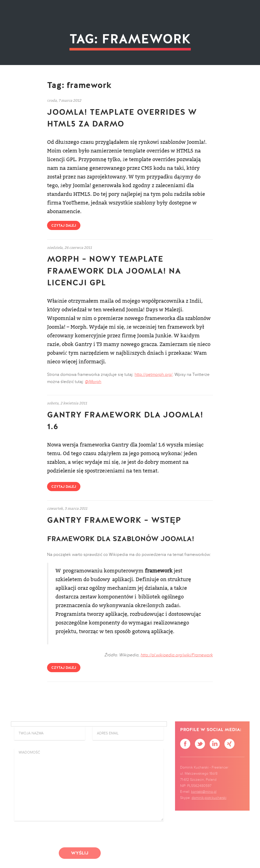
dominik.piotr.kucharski (209, 798)
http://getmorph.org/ (154, 375)
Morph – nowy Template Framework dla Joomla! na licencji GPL (114, 271)
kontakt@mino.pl (204, 792)
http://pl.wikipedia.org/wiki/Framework (177, 655)
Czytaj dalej (64, 226)
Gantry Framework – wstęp (114, 520)
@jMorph (93, 382)
